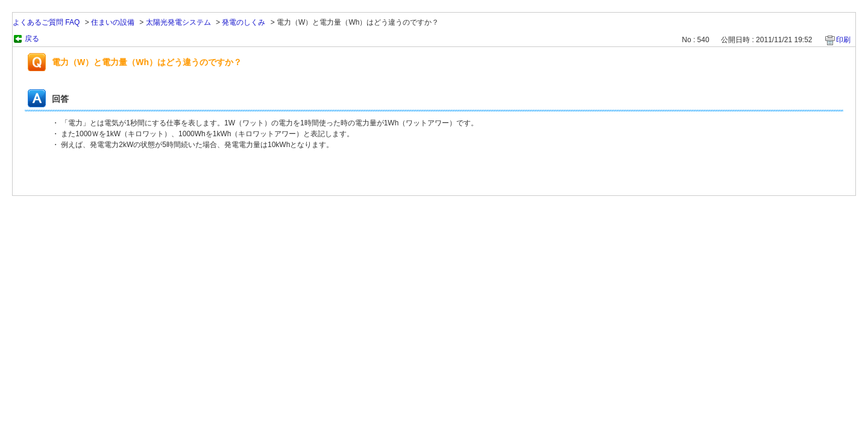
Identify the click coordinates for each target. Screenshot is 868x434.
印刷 (843, 40)
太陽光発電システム (178, 22)
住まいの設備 (113, 22)
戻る (32, 39)
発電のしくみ (244, 22)
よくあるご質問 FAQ (46, 22)
